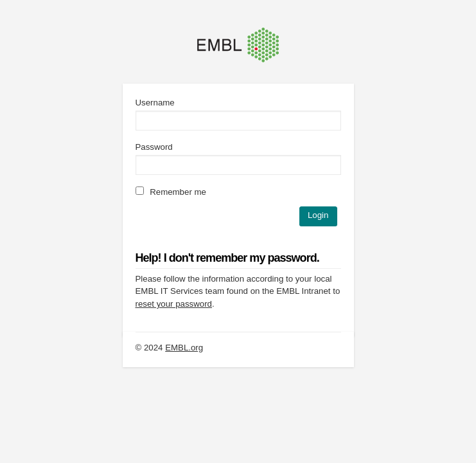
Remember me (171, 192)
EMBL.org (184, 348)
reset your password (174, 304)
